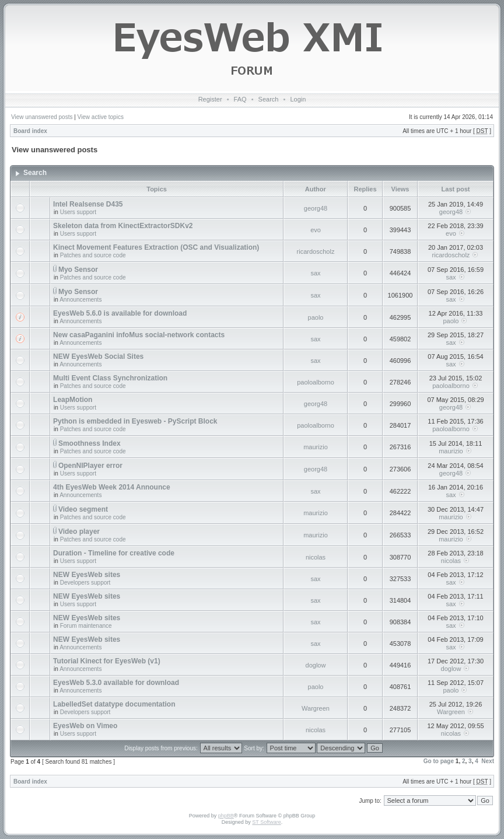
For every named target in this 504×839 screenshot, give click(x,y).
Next (488, 761)
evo (316, 230)
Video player (79, 532)
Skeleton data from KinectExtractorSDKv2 (123, 226)
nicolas (316, 557)
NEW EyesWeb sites (87, 575)
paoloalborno (316, 382)
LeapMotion (73, 400)
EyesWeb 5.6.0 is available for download (120, 313)
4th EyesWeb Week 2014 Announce (112, 487)
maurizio (316, 447)
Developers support (85, 583)
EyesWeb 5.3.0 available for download (116, 683)
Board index (30, 131)
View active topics (101, 117)
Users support (78, 212)
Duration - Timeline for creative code (114, 553)
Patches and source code (93, 255)
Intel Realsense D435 (88, 204)
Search (269, 99)
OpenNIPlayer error (90, 466)
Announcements (80, 300)
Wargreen (316, 708)
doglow (316, 665)
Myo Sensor (78, 270)
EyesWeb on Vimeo (85, 726)
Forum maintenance (86, 626)
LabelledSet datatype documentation (114, 704)
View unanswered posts (42, 117)
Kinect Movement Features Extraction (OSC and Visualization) (156, 247)
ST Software (266, 822)
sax (315, 273)
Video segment (83, 509)
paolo (316, 317)
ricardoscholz (316, 251)
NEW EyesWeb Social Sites (98, 356)
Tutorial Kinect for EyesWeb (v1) (107, 661)
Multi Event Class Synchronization (110, 378)
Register (210, 99)
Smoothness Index (90, 443)
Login (298, 99)
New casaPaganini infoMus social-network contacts (139, 335)
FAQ (240, 99)
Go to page (439, 761)
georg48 (316, 208)
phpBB (226, 816)
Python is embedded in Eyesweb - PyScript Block (135, 421)
